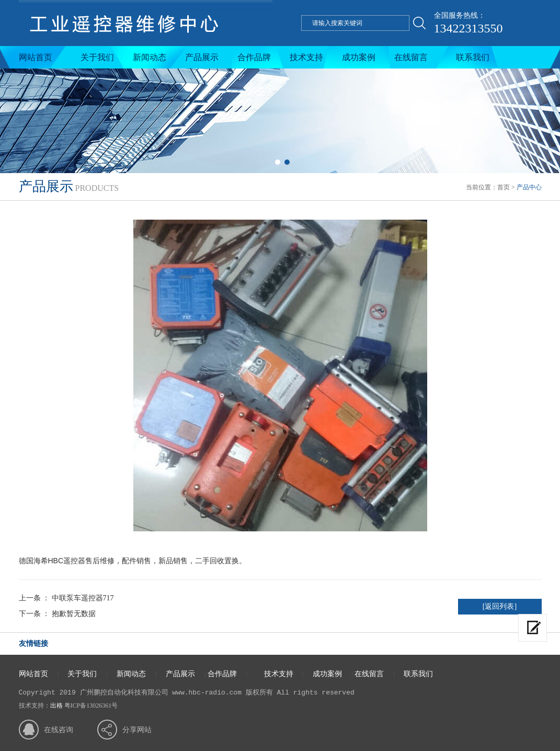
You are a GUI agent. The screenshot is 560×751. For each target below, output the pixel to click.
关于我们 (97, 57)
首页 (504, 187)
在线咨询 (59, 730)
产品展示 (202, 57)
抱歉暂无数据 (74, 614)
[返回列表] (500, 606)
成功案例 (359, 57)
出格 (56, 706)
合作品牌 (254, 57)
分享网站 (137, 730)
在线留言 (411, 57)
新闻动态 (150, 57)
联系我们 (473, 57)
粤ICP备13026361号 (91, 706)
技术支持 (306, 57)
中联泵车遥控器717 (83, 598)
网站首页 (36, 57)
